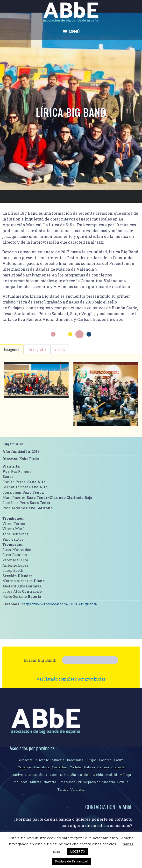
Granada (118, 767)
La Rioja (84, 775)
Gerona (103, 767)
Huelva (17, 775)
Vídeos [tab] (60, 349)
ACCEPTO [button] (77, 851)
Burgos (91, 760)
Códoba (76, 767)
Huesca (31, 775)
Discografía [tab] (37, 349)
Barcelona (75, 760)
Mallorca (21, 782)
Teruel (63, 789)
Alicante (42, 760)
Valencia (77, 789)
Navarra (50, 782)
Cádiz (119, 760)
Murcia (35, 782)
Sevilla (123, 782)
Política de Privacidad (72, 861)
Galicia (89, 767)
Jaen (53, 775)
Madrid (111, 775)
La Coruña (68, 775)
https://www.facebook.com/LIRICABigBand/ (60, 604)
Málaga (125, 775)
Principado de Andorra (96, 782)
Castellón (60, 767)
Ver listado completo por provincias (71, 679)
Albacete (26, 760)
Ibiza (43, 775)
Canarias (25, 767)
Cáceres (105, 760)
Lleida (98, 775)
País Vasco (67, 782)
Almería (58, 760)
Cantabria (42, 767)
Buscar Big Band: (40, 660)
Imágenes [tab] (12, 349)
